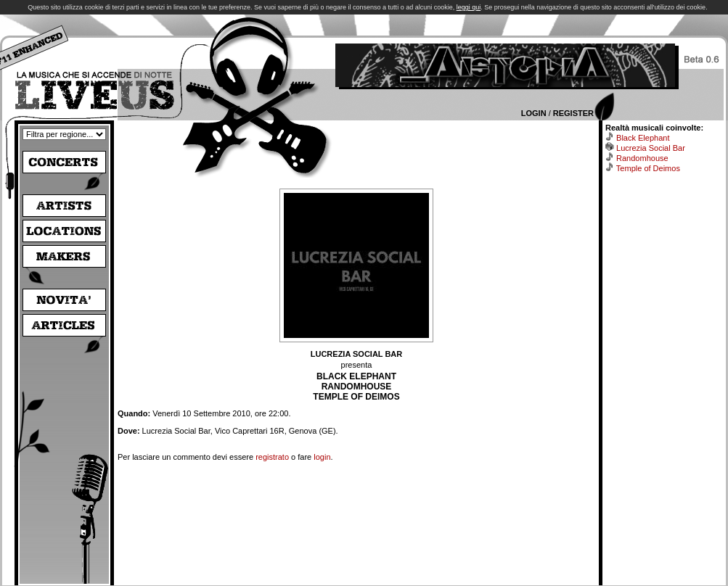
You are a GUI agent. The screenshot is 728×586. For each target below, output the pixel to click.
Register (573, 113)
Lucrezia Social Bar (651, 148)
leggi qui (469, 7)
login (322, 457)
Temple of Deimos (648, 168)
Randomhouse (642, 158)
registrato (272, 457)
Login (534, 113)
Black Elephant (643, 138)
